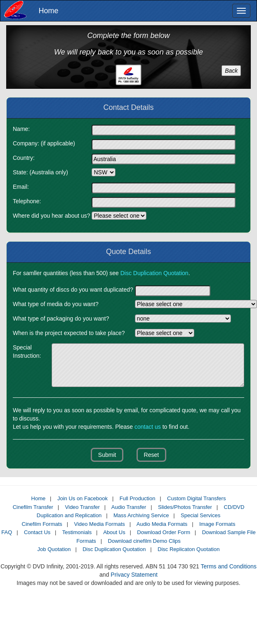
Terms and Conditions (228, 566)
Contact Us (37, 532)
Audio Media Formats (162, 524)
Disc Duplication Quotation (114, 549)
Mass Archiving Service (141, 515)
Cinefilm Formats (42, 524)
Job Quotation (54, 549)
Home (46, 11)
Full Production (138, 498)
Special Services (200, 515)
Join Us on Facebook (83, 498)
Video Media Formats (99, 524)
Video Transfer (83, 507)
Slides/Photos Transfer (185, 507)
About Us (114, 532)
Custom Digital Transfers (196, 498)
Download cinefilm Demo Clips (144, 541)
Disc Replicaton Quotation (189, 549)
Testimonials (77, 532)
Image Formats (217, 524)
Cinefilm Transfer (33, 507)
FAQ (7, 532)
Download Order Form (164, 532)
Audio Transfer (129, 507)
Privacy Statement (134, 575)
